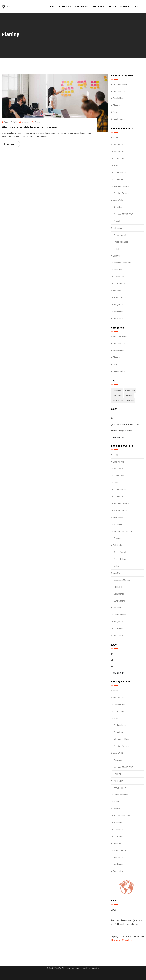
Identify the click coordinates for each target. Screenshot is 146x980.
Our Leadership (120, 172)
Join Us (111, 6)
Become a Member (122, 263)
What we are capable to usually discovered (30, 127)
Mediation (118, 311)
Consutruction (119, 91)
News (116, 112)
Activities (118, 207)
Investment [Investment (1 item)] (118, 401)
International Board (122, 186)
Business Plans (120, 84)
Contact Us (138, 6)
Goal (116, 165)
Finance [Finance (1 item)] (129, 395)
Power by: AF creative (122, 940)
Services (123, 6)
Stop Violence (120, 297)
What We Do (80, 6)
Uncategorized (119, 119)
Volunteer (118, 270)
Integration (118, 304)
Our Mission (119, 158)
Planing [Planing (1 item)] (130, 401)
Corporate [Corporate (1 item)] (117, 395)
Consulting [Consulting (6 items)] (130, 390)
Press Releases (121, 242)
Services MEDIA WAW (124, 214)
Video (116, 249)
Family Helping (120, 98)
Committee (119, 179)
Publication (97, 6)
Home (52, 6)
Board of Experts (121, 193)
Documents (119, 277)
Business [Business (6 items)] (117, 390)
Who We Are (64, 6)
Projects (117, 221)
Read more (11, 144)
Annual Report (120, 235)
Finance (38, 122)
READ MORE (118, 437)
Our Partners (119, 284)
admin (27, 122)
